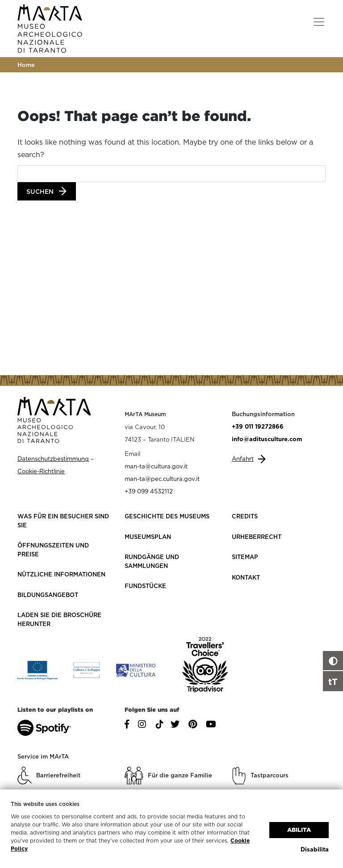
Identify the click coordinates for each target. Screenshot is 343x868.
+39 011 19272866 (258, 426)
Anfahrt (243, 459)
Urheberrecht (257, 537)
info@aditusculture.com (267, 439)
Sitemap (245, 557)
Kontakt (246, 577)
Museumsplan (148, 537)
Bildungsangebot (48, 595)
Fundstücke (145, 586)
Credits (245, 516)
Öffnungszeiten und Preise (53, 550)
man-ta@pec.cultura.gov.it (162, 479)
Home (26, 65)
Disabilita (315, 849)
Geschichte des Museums (167, 516)
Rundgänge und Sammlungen (152, 561)
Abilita (299, 830)
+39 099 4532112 (149, 491)
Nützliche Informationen (61, 574)
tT (333, 681)
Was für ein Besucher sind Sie (63, 521)
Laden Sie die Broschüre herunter (59, 619)
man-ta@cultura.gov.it (156, 466)
